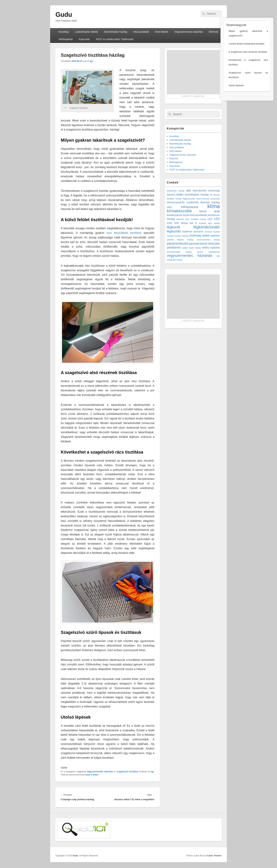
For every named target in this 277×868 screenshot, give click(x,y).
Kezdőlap (64, 32)
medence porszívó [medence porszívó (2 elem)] (193, 232)
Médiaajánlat (66, 39)
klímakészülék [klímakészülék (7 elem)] (179, 211)
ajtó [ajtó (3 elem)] (189, 190)
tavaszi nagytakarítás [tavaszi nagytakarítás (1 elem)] (208, 252)
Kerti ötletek (162, 32)
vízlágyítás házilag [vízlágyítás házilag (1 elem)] (174, 260)
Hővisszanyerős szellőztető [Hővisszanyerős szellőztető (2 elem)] (183, 202)
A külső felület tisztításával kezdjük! (238, 44)
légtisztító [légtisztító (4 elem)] (174, 231)
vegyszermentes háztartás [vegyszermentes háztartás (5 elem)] (190, 256)
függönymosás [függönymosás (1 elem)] (189, 199)
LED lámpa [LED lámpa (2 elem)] (181, 223)
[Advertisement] (193, 72)
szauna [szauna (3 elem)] (215, 248)
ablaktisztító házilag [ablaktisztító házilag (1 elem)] (176, 191)
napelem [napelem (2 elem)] (215, 236)
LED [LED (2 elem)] (210, 219)
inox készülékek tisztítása (124, 233)
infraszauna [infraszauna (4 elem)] (190, 207)
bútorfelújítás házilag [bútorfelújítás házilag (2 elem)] (197, 195)
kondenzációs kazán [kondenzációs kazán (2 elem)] (178, 215)
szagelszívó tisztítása (127, 772)
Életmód (174, 159)
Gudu (64, 15)
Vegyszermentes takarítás (189, 32)
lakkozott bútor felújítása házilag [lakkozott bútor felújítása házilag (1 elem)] (191, 219)
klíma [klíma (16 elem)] (214, 206)
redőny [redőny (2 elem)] (205, 248)
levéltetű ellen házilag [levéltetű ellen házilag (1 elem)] (209, 223)
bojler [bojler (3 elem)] (180, 195)
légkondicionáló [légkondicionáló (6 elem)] (207, 227)
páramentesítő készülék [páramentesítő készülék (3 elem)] (204, 244)
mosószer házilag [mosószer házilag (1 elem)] (181, 236)
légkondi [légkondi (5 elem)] (173, 227)
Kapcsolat (84, 39)
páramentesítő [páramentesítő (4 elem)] (177, 243)
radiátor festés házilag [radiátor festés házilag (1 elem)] (191, 248)
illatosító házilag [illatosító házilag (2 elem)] (210, 202)
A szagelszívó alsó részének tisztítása (239, 52)
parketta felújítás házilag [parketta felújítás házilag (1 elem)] (180, 240)
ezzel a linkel (92, 775)
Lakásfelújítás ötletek (86, 32)
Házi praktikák (141, 32)
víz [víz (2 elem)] (218, 256)
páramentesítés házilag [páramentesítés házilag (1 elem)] (208, 240)
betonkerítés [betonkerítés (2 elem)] (200, 191)
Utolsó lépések (228, 85)
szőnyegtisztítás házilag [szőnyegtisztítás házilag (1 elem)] (179, 252)
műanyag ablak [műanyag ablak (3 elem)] (199, 235)
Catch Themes (214, 856)
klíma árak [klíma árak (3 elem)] (210, 211)
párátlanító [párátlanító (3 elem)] (174, 248)
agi (91, 61)
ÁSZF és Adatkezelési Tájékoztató (115, 39)
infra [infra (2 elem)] (169, 207)
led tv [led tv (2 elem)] (193, 223)
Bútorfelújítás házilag (116, 32)
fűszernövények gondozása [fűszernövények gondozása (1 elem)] (208, 199)
